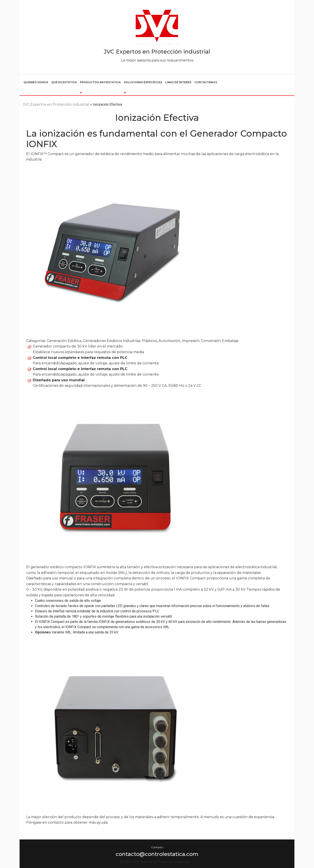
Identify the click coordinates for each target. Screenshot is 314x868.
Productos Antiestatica (100, 82)
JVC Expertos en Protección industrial (157, 52)
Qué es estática (64, 82)
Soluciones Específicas (143, 82)
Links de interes (178, 82)
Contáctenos (206, 82)
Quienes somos (36, 82)
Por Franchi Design (194, 863)
